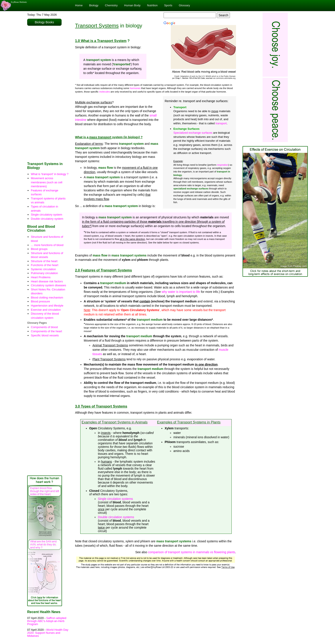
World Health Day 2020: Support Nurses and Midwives (48, 633)
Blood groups (39, 249)
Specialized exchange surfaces (193, 133)
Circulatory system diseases (49, 285)
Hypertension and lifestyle (47, 306)
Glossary (184, 5)
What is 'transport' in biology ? (50, 174)
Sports (168, 5)
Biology (94, 5)
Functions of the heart (45, 265)
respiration (223, 165)
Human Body (132, 5)
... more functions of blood (47, 245)
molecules (105, 92)
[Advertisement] (48, 93)
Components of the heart (46, 331)
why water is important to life (181, 292)
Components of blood (44, 327)
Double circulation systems (116, 517)
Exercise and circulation (46, 310)
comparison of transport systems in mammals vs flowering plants (192, 552)
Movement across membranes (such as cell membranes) (47, 182)
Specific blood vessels (45, 335)
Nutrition (152, 5)
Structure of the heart (44, 261)
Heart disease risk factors (47, 281)
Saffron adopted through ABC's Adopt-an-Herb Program (47, 621)
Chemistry (111, 5)
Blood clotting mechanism (47, 298)
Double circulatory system (47, 219)
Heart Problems (41, 277)
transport (221, 123)
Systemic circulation (43, 269)
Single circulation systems (115, 499)
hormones (135, 88)
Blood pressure (40, 301)
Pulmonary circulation (44, 273)
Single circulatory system (47, 215)
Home (79, 5)
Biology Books (44, 22)
